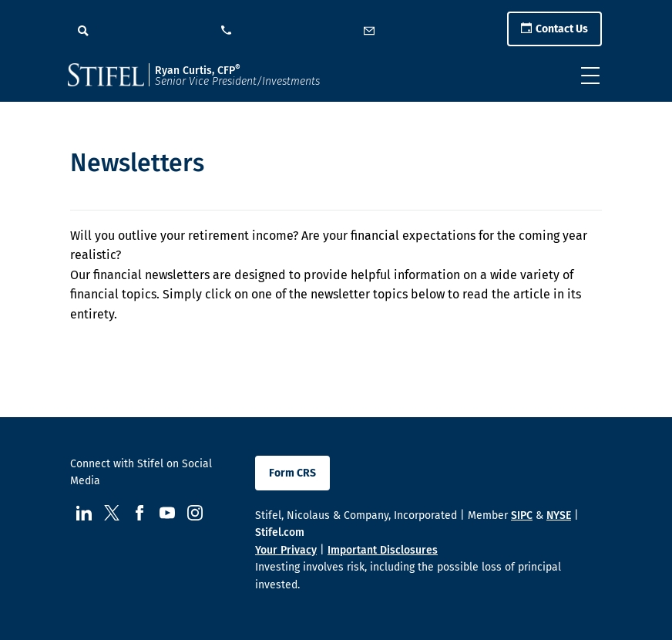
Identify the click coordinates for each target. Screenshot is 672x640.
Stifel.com (280, 532)
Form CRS (292, 473)
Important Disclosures (383, 550)
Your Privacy (286, 550)
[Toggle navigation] (590, 76)
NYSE (559, 515)
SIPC (522, 515)
